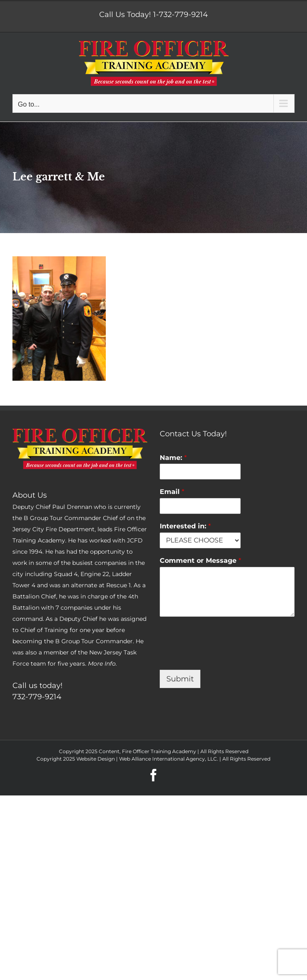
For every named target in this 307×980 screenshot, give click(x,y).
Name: (173, 458)
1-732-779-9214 (180, 15)
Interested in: (185, 526)
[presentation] (223, 656)
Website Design (96, 759)
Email (172, 492)
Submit (180, 679)
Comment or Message (200, 561)
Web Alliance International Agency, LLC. (169, 759)
